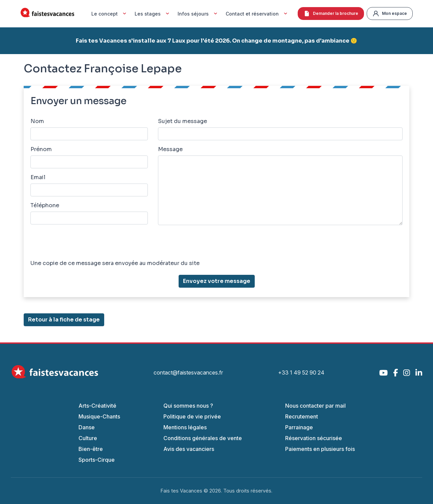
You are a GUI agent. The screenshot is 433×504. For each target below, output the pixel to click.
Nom (37, 121)
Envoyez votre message (217, 281)
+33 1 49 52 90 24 (301, 373)
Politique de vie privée (192, 416)
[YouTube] (383, 373)
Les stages (153, 14)
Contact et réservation (257, 14)
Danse (87, 427)
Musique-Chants (99, 416)
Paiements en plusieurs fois (320, 449)
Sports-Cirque (97, 460)
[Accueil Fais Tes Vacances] (47, 14)
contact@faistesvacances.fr (188, 373)
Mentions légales (185, 427)
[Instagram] (407, 373)
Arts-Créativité (97, 406)
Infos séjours (198, 14)
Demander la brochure (331, 14)
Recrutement (302, 416)
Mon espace (390, 14)
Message (170, 149)
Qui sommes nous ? (188, 406)
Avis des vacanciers (189, 449)
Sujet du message (183, 121)
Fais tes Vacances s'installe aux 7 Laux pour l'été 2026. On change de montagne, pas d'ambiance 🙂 (216, 41)
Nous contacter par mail (315, 406)
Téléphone (45, 205)
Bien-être (91, 449)
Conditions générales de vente (203, 438)
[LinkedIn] (419, 373)
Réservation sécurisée (314, 438)
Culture (88, 438)
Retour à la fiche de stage (64, 320)
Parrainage (299, 427)
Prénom (41, 149)
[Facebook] (395, 373)
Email (38, 177)
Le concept (110, 14)
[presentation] (82, 244)
